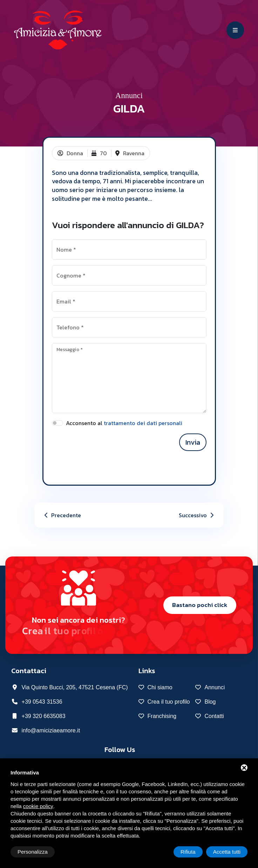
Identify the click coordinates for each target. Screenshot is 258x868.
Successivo (197, 515)
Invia (193, 442)
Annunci (129, 95)
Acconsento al (124, 423)
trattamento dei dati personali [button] (143, 423)
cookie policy (38, 806)
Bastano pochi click (200, 605)
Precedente (62, 515)
